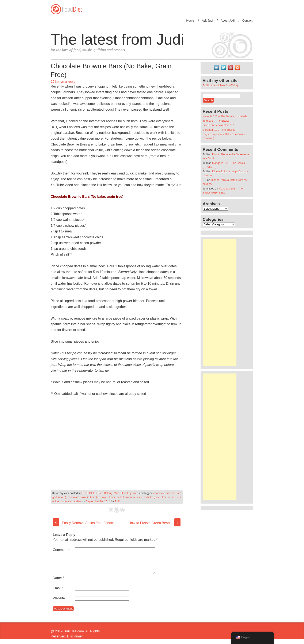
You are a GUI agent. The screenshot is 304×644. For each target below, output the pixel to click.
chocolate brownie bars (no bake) (88, 497)
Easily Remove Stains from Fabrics (84, 523)
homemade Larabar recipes (126, 497)
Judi (117, 501)
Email (58, 593)
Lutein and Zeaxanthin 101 (219, 125)
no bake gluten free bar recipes (162, 497)
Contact (247, 21)
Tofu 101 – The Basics (216, 121)
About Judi (228, 21)
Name (58, 583)
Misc (117, 493)
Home (190, 21)
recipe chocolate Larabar (66, 501)
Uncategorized (130, 493)
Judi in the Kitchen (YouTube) (220, 85)
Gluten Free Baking (101, 493)
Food (85, 493)
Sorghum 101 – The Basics (219, 130)
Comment (61, 550)
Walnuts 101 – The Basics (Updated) (225, 116)
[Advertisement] (220, 302)
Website (59, 603)
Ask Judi (207, 21)
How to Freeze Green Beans (155, 523)
